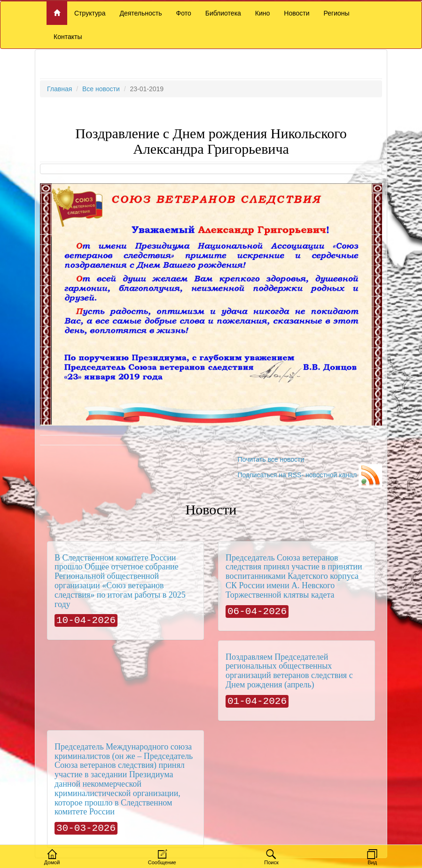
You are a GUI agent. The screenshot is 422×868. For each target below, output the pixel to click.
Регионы (337, 13)
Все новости (101, 89)
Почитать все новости (271, 459)
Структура (90, 13)
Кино (263, 13)
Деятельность (141, 13)
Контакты (68, 37)
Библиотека (223, 13)
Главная (59, 89)
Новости (297, 13)
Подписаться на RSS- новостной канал (310, 475)
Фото (184, 13)
